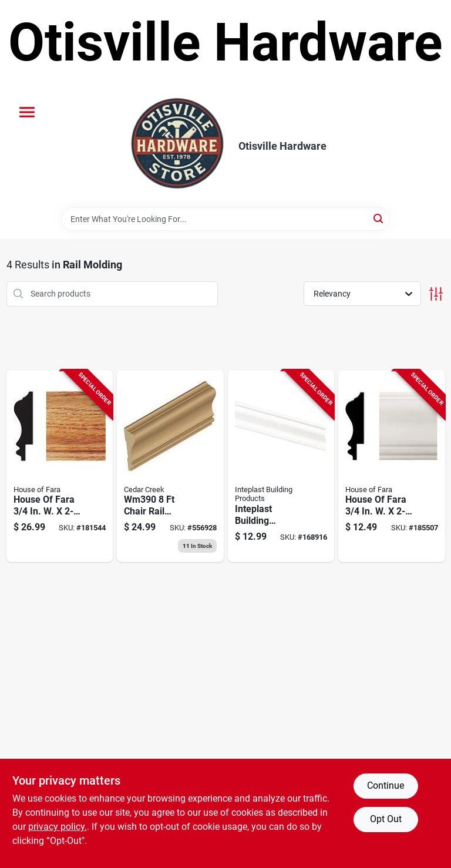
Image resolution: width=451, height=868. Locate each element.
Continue (386, 785)
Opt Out (386, 819)
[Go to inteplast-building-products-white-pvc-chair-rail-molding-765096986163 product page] (281, 466)
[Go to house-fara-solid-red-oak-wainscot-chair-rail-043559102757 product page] (60, 466)
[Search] (379, 218)
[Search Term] (225, 219)
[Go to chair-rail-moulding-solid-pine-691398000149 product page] (170, 466)
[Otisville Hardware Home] (177, 146)
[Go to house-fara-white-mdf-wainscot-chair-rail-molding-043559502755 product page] (392, 466)
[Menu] (27, 112)
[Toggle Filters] (436, 294)
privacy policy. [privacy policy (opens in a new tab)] (58, 827)
